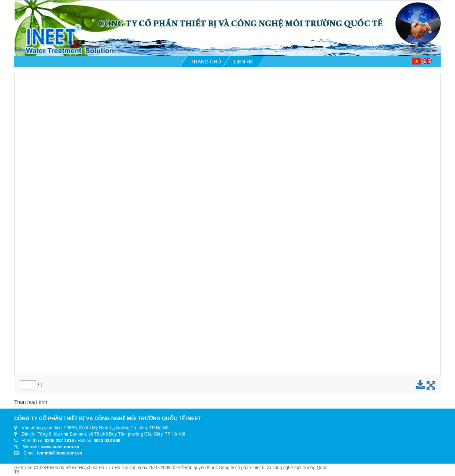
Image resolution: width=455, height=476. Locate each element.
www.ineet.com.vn (60, 447)
